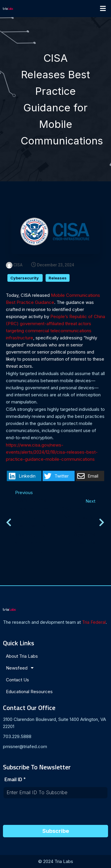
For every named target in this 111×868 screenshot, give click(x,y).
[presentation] (48, 813)
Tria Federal (94, 622)
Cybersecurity (25, 278)
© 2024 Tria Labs (56, 861)
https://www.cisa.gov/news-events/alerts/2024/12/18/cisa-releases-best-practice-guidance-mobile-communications (52, 452)
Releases (58, 278)
